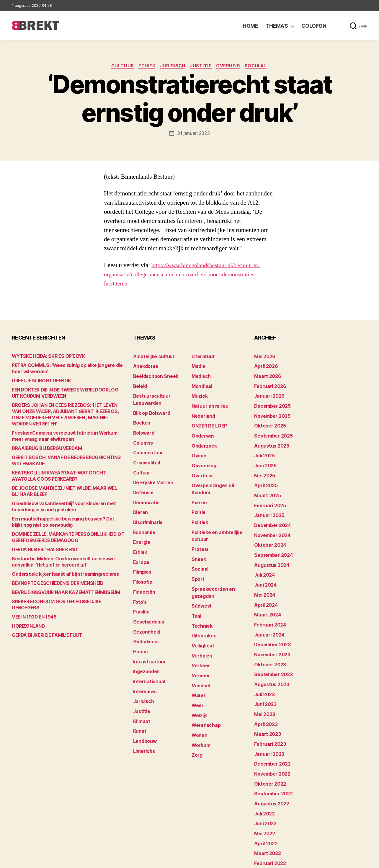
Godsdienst (145, 619)
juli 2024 (264, 558)
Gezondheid (145, 610)
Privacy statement (348, 861)
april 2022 (264, 805)
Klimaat (141, 692)
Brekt (33, 861)
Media (198, 366)
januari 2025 (268, 503)
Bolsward (143, 427)
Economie (143, 519)
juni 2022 (264, 787)
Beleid (139, 384)
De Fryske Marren (151, 473)
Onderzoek (203, 439)
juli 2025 (263, 448)
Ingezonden (145, 647)
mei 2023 (264, 686)
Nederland (202, 412)
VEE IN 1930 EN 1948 (32, 611)
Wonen (199, 705)
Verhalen (201, 632)
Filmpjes (142, 555)
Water (198, 668)
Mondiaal (201, 384)
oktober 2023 (268, 641)
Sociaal (260, 66)
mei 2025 (264, 467)
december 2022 (271, 732)
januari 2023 (268, 723)
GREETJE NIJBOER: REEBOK (40, 381)
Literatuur (202, 357)
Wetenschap (205, 696)
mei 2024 (264, 576)
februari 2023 (268, 714)
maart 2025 (266, 485)
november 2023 (271, 631)
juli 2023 (263, 668)
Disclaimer (309, 861)
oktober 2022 (268, 750)
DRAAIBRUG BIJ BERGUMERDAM (44, 449)
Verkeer (200, 641)
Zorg (196, 723)
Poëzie (199, 491)
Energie (141, 528)
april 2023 (264, 695)
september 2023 (271, 650)
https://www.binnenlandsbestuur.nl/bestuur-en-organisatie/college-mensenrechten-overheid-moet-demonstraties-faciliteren (186, 275)
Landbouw (144, 711)
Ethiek (145, 66)
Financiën (143, 573)
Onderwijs (202, 430)
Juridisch (173, 66)
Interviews (144, 665)
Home (250, 26)
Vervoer (200, 650)
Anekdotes (144, 366)
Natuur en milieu (208, 403)
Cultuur (120, 66)
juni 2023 (264, 677)
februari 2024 (268, 604)
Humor (140, 628)
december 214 (269, 833)
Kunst (139, 702)
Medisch (200, 375)
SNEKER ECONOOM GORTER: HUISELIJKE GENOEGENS (66, 602)
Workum (200, 714)
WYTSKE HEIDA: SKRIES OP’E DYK (46, 357)
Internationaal (148, 656)
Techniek (201, 604)
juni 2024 (264, 567)
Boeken (141, 418)
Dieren (140, 500)
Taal (196, 595)
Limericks (143, 720)
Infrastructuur (148, 638)
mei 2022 (264, 796)
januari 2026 (268, 393)
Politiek (199, 509)
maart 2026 (266, 375)
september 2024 (272, 540)
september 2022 (271, 759)
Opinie (198, 448)
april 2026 (265, 366)
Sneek (198, 543)
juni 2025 (264, 457)
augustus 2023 (270, 659)
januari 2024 (268, 613)
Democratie (145, 491)
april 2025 (264, 476)
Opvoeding (203, 457)
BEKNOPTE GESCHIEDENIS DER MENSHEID (55, 584)
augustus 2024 (270, 549)
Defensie (143, 482)
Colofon (314, 26)
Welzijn (199, 687)
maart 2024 (266, 595)
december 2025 (271, 403)
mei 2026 (264, 357)
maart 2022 (266, 814)
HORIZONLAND (27, 620)
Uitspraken (203, 613)
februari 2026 (268, 384)
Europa (140, 546)
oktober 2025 (268, 421)
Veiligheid (201, 623)
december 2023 (271, 622)
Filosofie (142, 564)
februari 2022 (268, 824)
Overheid (231, 66)
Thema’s (277, 26)
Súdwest (201, 586)
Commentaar (147, 445)
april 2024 (265, 586)
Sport (197, 561)
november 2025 (271, 412)
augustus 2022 (270, 769)
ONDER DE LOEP (208, 421)
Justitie (202, 66)
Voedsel (200, 659)
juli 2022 (263, 778)
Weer (197, 677)
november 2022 (271, 741)
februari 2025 (268, 494)
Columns (142, 436)
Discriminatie (147, 509)
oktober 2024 (268, 531)
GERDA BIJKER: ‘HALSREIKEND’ (43, 550)
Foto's (139, 583)
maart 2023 (266, 705)
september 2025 (271, 430)
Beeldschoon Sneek (153, 375)
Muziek (199, 393)
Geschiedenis (147, 601)
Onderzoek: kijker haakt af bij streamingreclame (60, 575)
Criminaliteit (146, 455)
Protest (199, 534)
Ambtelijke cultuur (152, 357)
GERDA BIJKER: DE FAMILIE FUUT (44, 630)
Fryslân (141, 592)
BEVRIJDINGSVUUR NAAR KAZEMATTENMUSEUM (61, 593)
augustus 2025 (270, 439)
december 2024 (271, 512)
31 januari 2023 (193, 134)
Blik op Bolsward (150, 409)
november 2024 (271, 522)
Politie (198, 500)
